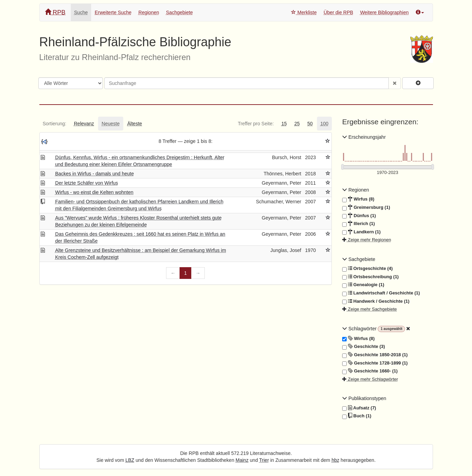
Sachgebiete (180, 12)
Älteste (135, 124)
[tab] (55, 124)
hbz (335, 460)
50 (310, 124)
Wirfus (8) (358, 199)
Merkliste (304, 12)
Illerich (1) (359, 224)
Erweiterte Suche (113, 12)
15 (284, 124)
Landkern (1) (361, 232)
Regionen (149, 12)
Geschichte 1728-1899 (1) (375, 363)
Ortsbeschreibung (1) (370, 277)
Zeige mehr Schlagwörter (370, 379)
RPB (55, 12)
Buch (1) (357, 416)
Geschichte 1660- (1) (370, 371)
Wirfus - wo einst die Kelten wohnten (94, 192)
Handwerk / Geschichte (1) (376, 301)
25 (297, 124)
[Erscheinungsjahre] (388, 173)
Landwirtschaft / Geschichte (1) (381, 293)
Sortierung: (55, 124)
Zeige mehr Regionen (367, 240)
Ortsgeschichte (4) (367, 269)
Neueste (110, 124)
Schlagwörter (360, 329)
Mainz (242, 460)
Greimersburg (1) (366, 207)
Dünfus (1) (359, 216)
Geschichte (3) (364, 347)
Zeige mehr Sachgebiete (369, 309)
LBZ (130, 460)
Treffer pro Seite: (256, 124)
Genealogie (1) (363, 285)
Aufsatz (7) (359, 408)
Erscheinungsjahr (364, 137)
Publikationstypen (364, 398)
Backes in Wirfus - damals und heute (95, 174)
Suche (81, 12)
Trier (264, 460)
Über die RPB (338, 12)
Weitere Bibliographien (384, 12)
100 (324, 124)
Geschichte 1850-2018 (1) (375, 355)
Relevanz (84, 124)
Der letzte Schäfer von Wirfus (87, 183)
